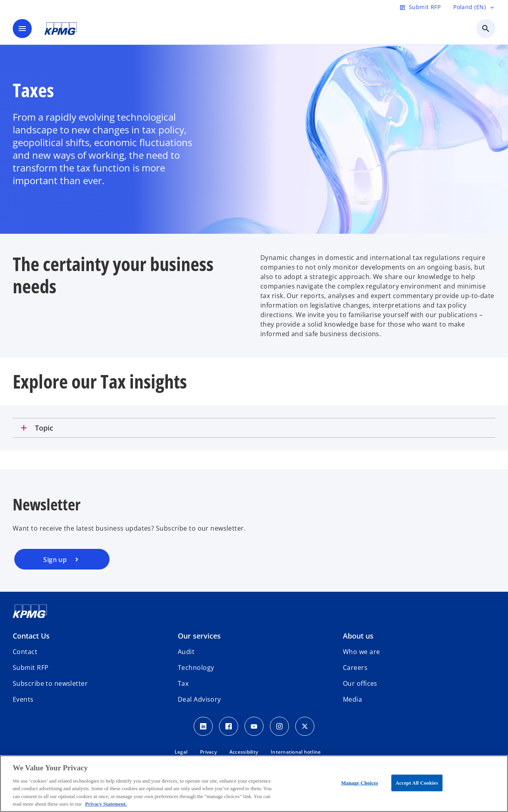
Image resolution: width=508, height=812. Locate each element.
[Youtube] (254, 726)
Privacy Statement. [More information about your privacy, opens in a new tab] (106, 804)
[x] (305, 726)
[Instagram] (279, 726)
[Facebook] (229, 726)
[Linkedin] (203, 726)
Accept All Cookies (417, 783)
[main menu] (22, 29)
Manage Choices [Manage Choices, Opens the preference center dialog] (359, 783)
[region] (254, 784)
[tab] (254, 428)
